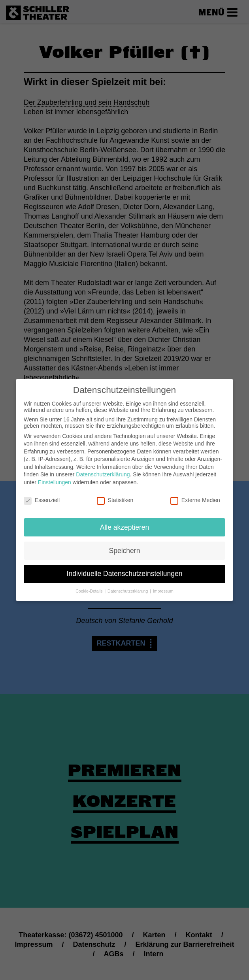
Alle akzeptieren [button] (125, 523)
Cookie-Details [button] (90, 587)
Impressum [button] (163, 587)
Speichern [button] (125, 546)
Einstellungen (55, 478)
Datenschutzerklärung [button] (128, 587)
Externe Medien (195, 496)
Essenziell (42, 496)
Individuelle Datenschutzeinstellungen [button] (125, 569)
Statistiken (115, 496)
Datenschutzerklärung (103, 470)
